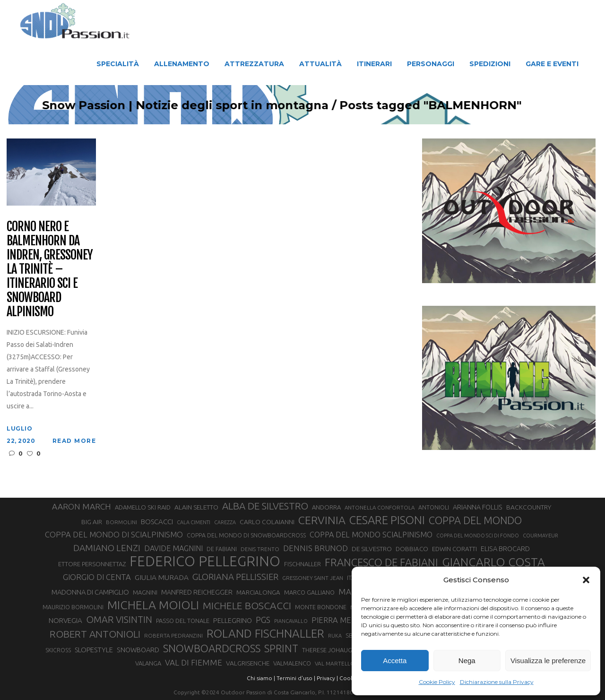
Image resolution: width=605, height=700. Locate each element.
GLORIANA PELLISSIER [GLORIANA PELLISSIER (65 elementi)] (235, 577)
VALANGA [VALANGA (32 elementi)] (148, 663)
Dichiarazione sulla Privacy (497, 682)
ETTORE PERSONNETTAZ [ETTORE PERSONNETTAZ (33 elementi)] (92, 564)
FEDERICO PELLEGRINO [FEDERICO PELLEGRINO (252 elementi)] (205, 562)
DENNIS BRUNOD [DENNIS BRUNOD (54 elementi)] (315, 548)
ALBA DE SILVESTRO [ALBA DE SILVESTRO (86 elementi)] (265, 506)
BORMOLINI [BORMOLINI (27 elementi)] (121, 522)
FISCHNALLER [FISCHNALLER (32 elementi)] (302, 564)
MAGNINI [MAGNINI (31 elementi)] (145, 592)
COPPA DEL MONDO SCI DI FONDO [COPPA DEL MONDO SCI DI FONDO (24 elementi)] (478, 536)
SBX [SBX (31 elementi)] (351, 635)
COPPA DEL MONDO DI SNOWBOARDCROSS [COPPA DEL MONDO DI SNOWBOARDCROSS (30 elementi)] (246, 535)
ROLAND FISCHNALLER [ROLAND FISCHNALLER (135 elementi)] (265, 633)
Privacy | (327, 678)
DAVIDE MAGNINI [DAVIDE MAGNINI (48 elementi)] (173, 548)
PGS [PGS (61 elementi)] (263, 620)
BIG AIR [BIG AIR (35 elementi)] (92, 522)
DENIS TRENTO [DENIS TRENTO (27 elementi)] (260, 549)
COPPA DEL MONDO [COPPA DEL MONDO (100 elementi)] (475, 520)
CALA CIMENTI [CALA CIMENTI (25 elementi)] (194, 522)
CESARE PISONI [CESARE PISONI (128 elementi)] (387, 520)
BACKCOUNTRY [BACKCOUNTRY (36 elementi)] (529, 507)
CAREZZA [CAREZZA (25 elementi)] (225, 522)
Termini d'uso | (296, 678)
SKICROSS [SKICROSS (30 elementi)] (58, 650)
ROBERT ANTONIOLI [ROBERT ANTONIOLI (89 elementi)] (95, 634)
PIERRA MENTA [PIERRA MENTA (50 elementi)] (339, 620)
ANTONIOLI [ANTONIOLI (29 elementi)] (434, 507)
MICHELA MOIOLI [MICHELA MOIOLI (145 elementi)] (153, 605)
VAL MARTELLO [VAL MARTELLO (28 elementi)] (335, 663)
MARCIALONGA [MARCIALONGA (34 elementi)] (258, 592)
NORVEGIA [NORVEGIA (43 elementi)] (65, 620)
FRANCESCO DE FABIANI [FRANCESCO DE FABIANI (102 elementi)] (381, 562)
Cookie (349, 678)
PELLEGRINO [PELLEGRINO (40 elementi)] (233, 620)
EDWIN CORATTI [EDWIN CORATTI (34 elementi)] (454, 549)
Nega (467, 661)
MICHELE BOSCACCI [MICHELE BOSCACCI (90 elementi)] (247, 605)
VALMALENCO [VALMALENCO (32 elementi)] (292, 663)
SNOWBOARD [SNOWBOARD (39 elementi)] (138, 650)
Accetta (395, 661)
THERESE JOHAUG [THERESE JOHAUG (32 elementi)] (327, 650)
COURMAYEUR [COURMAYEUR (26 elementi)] (540, 536)
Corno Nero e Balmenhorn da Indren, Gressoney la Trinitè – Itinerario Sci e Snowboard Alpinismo (49, 269)
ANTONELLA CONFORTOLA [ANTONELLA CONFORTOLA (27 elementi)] (380, 507)
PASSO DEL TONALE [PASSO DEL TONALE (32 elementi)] (183, 621)
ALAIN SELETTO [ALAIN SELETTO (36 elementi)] (196, 507)
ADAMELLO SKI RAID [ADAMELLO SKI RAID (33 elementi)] (143, 507)
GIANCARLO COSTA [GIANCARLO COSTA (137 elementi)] (493, 562)
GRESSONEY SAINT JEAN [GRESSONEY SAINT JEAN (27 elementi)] (313, 578)
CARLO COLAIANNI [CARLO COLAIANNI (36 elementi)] (267, 522)
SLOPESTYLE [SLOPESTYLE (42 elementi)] (94, 650)
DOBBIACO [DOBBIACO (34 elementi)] (412, 549)
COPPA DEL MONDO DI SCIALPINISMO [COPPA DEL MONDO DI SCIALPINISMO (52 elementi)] (114, 534)
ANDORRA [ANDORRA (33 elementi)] (326, 507)
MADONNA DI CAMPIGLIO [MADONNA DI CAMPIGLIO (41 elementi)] (90, 592)
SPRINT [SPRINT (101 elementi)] (281, 648)
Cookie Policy (437, 682)
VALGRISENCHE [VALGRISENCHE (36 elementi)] (248, 663)
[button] (586, 580)
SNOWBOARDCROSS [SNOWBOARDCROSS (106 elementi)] (212, 648)
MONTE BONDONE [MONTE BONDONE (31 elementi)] (321, 607)
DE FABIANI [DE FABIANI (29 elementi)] (222, 549)
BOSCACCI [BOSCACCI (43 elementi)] (157, 522)
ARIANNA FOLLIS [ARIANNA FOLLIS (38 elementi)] (478, 507)
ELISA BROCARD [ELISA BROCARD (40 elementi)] (505, 549)
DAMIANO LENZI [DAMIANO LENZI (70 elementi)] (107, 548)
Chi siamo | (261, 678)
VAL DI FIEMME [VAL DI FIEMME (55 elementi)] (194, 662)
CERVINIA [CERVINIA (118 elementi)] (322, 520)
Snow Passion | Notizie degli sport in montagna (311, 105)
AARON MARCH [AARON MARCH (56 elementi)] (82, 506)
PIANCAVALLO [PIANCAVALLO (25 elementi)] (291, 621)
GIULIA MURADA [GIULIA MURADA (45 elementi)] (162, 577)
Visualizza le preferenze (548, 661)
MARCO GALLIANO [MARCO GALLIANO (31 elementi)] (309, 592)
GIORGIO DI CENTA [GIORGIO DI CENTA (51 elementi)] (97, 577)
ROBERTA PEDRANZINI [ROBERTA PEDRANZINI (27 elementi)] (173, 635)
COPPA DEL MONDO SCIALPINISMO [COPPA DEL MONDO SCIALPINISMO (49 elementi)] (371, 535)
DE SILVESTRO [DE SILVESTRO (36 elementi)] (372, 549)
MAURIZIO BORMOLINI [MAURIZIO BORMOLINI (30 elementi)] (73, 607)
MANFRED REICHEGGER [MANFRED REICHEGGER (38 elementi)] (197, 592)
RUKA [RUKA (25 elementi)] (335, 636)
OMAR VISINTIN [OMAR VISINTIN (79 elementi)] (119, 619)
